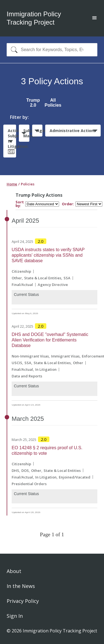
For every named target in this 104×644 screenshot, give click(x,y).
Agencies (40, 131)
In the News (21, 586)
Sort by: (20, 204)
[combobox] (52, 50)
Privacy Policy (23, 601)
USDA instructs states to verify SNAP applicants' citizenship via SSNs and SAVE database (48, 255)
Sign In (15, 616)
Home (12, 184)
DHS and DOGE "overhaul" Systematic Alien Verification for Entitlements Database (50, 340)
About (14, 571)
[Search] (13, 50)
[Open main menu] (94, 18)
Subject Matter (26, 133)
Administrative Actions (73, 131)
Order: (68, 204)
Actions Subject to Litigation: (12, 141)
